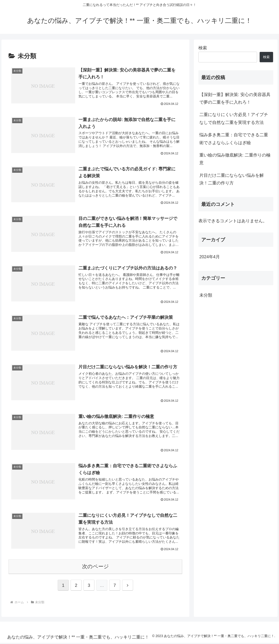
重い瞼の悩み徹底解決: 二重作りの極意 (235, 159)
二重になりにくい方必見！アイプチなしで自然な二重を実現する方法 (234, 118)
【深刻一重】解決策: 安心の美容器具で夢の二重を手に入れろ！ (235, 98)
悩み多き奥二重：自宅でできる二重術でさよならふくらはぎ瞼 (234, 139)
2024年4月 (210, 257)
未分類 (206, 295)
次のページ (96, 568)
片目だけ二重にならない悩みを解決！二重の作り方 (232, 179)
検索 (203, 48)
